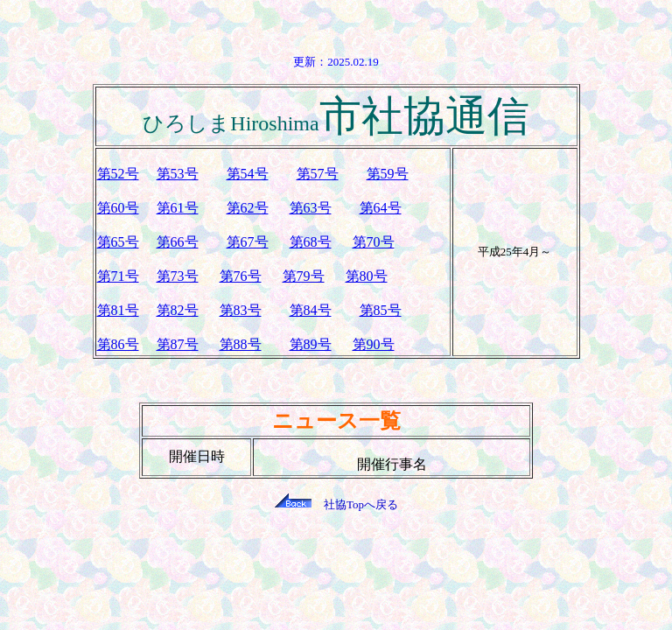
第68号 (311, 242)
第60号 (118, 208)
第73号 (178, 276)
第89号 (311, 344)
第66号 (178, 242)
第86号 (118, 344)
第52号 (118, 174)
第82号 (178, 310)
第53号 (178, 174)
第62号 (248, 208)
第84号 (311, 310)
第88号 (241, 344)
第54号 (248, 174)
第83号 (241, 310)
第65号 (118, 242)
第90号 (374, 344)
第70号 (374, 242)
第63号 (311, 208)
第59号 (388, 174)
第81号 (118, 310)
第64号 (381, 208)
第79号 (304, 276)
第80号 (367, 276)
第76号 (241, 276)
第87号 (178, 344)
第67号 (248, 242)
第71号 (118, 276)
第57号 (318, 174)
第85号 (381, 310)
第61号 (178, 208)
